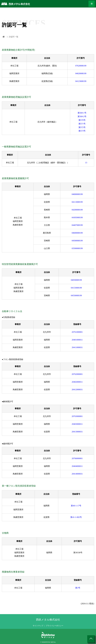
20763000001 (77, 416)
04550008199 (76, 295)
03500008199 (77, 248)
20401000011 (77, 340)
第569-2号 (82, 116)
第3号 (78, 588)
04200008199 (77, 210)
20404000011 (77, 466)
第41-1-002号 (76, 517)
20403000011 (77, 424)
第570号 (82, 120)
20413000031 (77, 432)
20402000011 (77, 382)
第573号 (82, 131)
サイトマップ (38, 626)
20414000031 (77, 474)
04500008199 (77, 241)
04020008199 (81, 73)
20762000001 (77, 374)
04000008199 (77, 194)
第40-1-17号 (76, 506)
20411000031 (77, 347)
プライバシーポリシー (54, 626)
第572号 (82, 127)
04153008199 (76, 288)
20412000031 (77, 390)
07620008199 (81, 66)
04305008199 (77, 217)
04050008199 (76, 280)
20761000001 (77, 332)
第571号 (82, 124)
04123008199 (81, 81)
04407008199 (77, 225)
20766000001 (77, 458)
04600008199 (77, 233)
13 (86, 163)
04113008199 (77, 202)
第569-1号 (82, 113)
